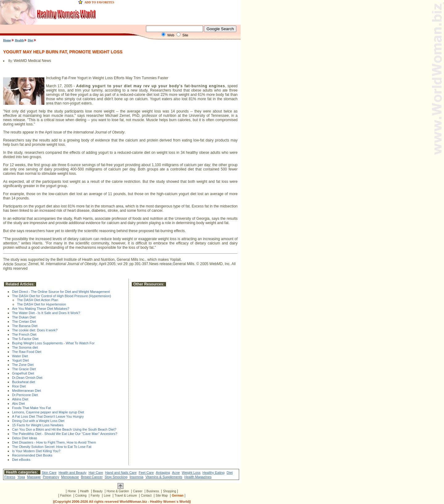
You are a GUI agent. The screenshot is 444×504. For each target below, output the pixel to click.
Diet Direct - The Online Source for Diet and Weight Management (61, 292)
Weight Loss (191, 473)
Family (95, 496)
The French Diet (24, 334)
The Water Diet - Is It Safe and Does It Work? (46, 313)
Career (138, 491)
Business (153, 491)
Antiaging (163, 473)
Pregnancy (51, 477)
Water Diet (20, 356)
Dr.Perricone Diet (25, 395)
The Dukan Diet (24, 317)
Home (7, 40)
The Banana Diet (25, 326)
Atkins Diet (20, 399)
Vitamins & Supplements (164, 477)
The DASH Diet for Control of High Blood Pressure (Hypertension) (62, 296)
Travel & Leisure (126, 496)
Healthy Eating (214, 473)
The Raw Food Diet (27, 352)
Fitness (10, 477)
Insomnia (137, 477)
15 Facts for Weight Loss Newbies (38, 425)
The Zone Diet (23, 365)
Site (185, 35)
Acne (176, 473)
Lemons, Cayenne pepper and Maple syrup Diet (48, 412)
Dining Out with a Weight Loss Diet (38, 421)
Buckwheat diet (24, 382)
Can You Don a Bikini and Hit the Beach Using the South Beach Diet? (64, 429)
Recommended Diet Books (32, 455)
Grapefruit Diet (23, 373)
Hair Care (96, 473)
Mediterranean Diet (27, 391)
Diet (31, 40)
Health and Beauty (73, 473)
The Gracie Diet (24, 369)
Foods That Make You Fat (31, 408)
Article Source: (16, 264)
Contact (146, 496)
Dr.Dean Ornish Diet (27, 378)
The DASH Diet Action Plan (37, 300)
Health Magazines (198, 477)
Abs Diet (19, 404)
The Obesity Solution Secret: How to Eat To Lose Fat (52, 447)
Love (107, 496)
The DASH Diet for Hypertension (41, 304)
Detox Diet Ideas (25, 438)
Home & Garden (118, 491)
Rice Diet (19, 386)
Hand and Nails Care (121, 473)
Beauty (98, 491)
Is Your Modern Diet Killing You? (36, 451)
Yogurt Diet (20, 360)
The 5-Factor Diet (25, 339)
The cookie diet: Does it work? (35, 330)
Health (19, 40)
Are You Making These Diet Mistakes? (41, 309)
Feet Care (146, 473)
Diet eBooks (21, 460)
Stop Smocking (116, 477)
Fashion (66, 496)
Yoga (21, 477)
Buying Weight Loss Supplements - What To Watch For (53, 343)
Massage (34, 477)
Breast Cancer (92, 477)
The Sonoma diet (25, 347)
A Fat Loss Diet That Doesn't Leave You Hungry (48, 416)
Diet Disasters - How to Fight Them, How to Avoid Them (54, 442)
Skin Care (49, 473)
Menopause (70, 477)
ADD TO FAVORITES (99, 2)
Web (171, 35)
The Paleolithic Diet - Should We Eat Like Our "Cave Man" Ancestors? (65, 434)
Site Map (162, 496)
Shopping (169, 491)
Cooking (81, 496)
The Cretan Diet (24, 322)
